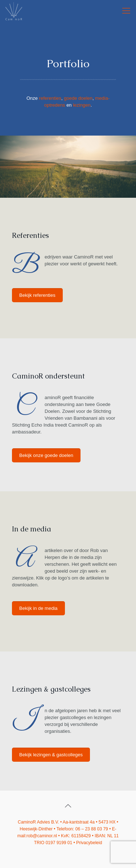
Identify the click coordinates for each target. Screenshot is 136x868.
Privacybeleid (89, 843)
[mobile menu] (126, 11)
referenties (50, 98)
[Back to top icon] (68, 806)
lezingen (82, 105)
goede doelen (78, 98)
